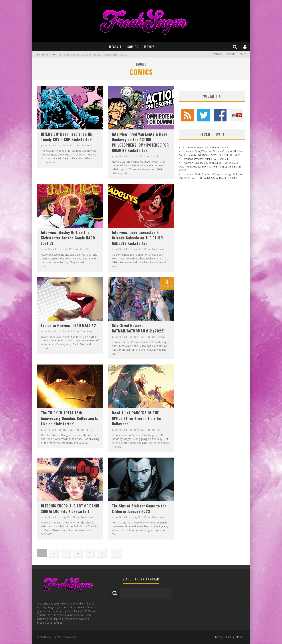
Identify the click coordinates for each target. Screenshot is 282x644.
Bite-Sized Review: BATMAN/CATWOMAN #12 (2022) (138, 328)
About (243, 54)
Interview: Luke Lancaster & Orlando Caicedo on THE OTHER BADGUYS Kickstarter (137, 238)
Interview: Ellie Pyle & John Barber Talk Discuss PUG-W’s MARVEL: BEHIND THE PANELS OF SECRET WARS (210, 167)
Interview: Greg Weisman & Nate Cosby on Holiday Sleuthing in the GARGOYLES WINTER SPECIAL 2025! (112, 55)
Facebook (218, 54)
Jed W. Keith (50, 145)
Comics (133, 47)
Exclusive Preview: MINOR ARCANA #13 (206, 159)
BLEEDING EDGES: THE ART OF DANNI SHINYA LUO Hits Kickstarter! (70, 509)
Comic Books (87, 145)
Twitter (231, 54)
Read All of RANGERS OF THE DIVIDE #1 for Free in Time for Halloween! (137, 418)
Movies (149, 47)
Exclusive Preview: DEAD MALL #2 (68, 325)
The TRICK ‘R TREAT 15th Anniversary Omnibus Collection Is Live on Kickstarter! (69, 418)
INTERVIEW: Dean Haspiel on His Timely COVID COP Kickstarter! (67, 137)
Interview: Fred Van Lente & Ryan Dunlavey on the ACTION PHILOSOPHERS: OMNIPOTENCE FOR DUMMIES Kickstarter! (140, 142)
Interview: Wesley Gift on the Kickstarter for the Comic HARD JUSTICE (68, 238)
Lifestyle (115, 47)
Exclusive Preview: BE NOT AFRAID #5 (205, 147)
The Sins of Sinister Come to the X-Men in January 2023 (139, 509)
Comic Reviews (159, 337)
